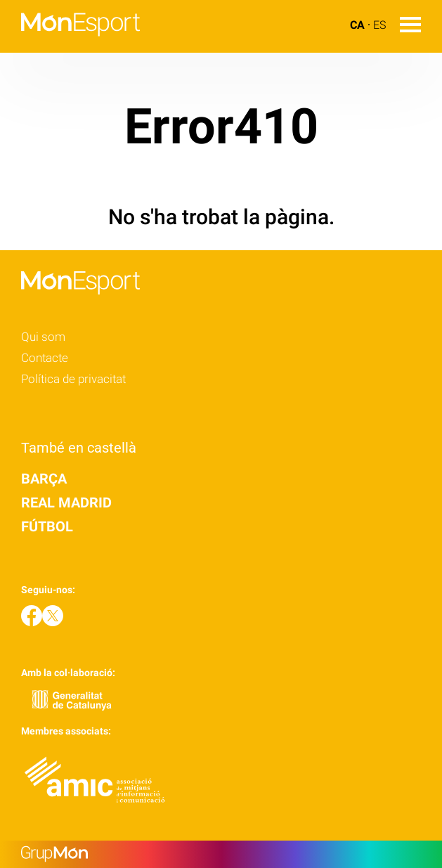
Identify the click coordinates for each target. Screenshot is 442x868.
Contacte (45, 358)
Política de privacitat (73, 379)
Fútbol (47, 526)
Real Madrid (66, 503)
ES (379, 25)
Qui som (43, 337)
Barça (44, 479)
